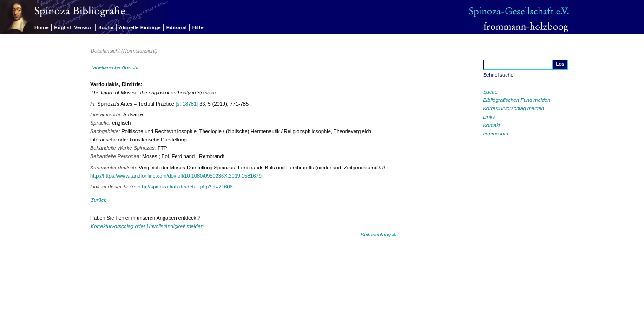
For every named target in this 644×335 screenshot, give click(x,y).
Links (489, 117)
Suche (106, 27)
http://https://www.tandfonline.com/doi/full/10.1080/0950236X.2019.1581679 (176, 176)
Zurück (99, 200)
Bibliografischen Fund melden (517, 100)
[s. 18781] (187, 104)
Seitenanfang (379, 234)
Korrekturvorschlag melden (514, 108)
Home (42, 27)
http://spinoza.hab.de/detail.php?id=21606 (185, 187)
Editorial (177, 27)
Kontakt (492, 125)
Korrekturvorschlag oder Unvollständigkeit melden (147, 226)
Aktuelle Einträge (140, 27)
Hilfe (198, 27)
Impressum (496, 134)
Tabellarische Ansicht (115, 67)
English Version (74, 27)
